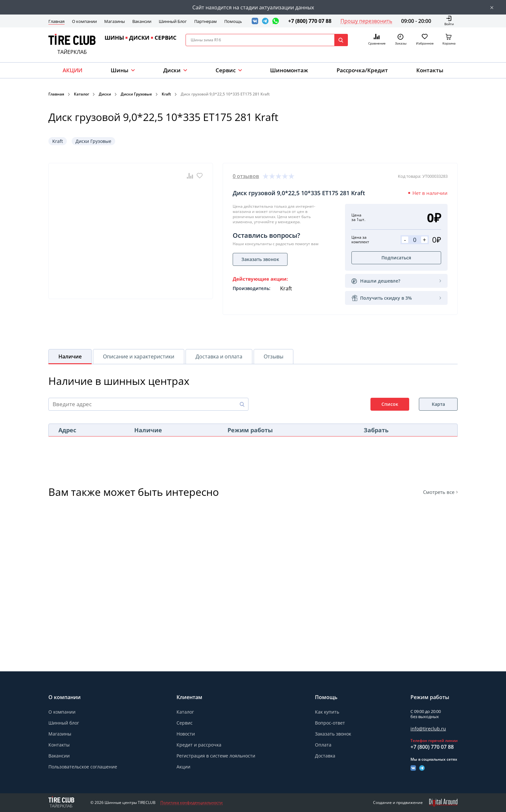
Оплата (323, 745)
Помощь (233, 21)
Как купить (327, 712)
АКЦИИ (72, 70)
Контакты (430, 70)
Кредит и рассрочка (199, 745)
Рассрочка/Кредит (362, 70)
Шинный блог (64, 723)
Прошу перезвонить (366, 21)
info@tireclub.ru (428, 729)
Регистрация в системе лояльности (216, 756)
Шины (120, 70)
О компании (84, 21)
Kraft (166, 94)
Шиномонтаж (289, 70)
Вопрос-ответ (330, 723)
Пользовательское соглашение (83, 767)
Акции (183, 767)
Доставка (325, 756)
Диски (172, 70)
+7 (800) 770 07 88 (310, 21)
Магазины (115, 21)
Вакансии (142, 21)
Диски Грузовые (136, 94)
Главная (56, 21)
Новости (186, 734)
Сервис (185, 723)
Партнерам (206, 21)
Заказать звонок (333, 734)
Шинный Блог (173, 21)
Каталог (81, 94)
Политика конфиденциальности (192, 803)
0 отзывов (246, 176)
